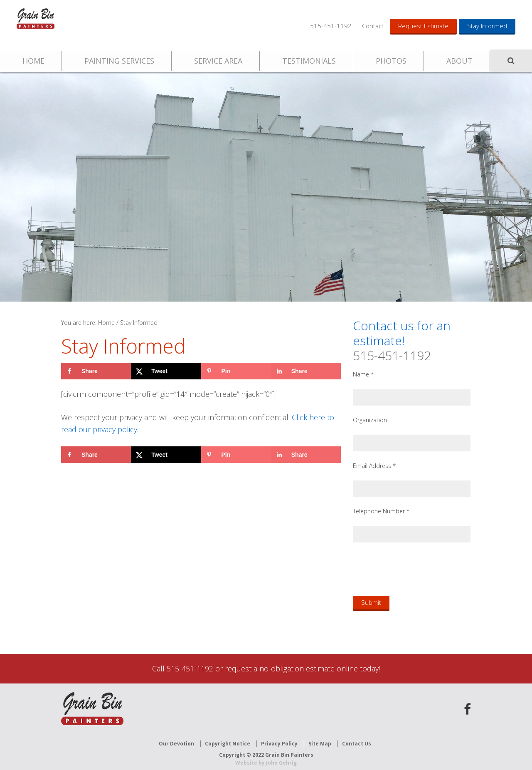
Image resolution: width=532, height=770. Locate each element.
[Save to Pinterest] (236, 371)
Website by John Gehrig (266, 757)
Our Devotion (176, 738)
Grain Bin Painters (48, 25)
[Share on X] (166, 371)
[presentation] (416, 569)
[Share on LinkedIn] (306, 371)
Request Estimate (423, 26)
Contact (373, 26)
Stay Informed (487, 26)
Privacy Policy (279, 738)
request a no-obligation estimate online (291, 668)
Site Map (320, 738)
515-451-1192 (331, 26)
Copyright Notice (228, 738)
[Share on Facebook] (96, 371)
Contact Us (357, 738)
